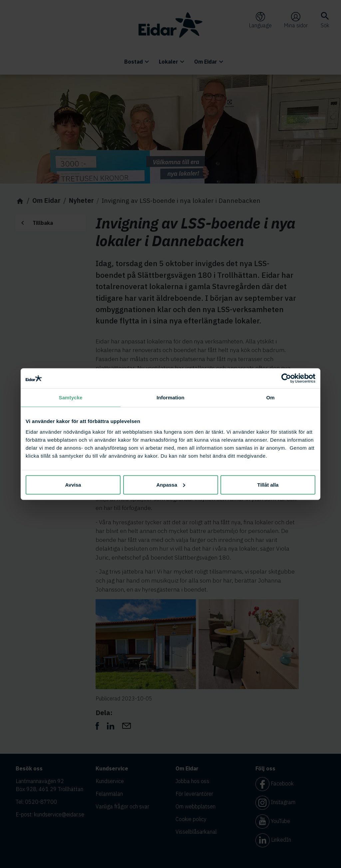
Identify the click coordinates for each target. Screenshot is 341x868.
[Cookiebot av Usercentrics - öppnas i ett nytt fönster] (286, 378)
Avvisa (73, 484)
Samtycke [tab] (71, 398)
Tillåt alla (268, 484)
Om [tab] (270, 398)
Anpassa (171, 484)
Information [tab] (170, 398)
